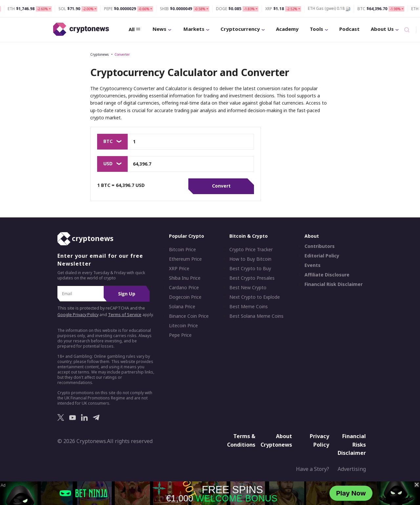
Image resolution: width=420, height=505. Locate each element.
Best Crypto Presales (252, 278)
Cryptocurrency (243, 29)
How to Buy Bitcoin (250, 259)
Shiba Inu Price (185, 278)
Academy (287, 29)
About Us (385, 29)
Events (313, 265)
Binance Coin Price (189, 316)
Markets (196, 29)
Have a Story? (313, 469)
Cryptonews (99, 54)
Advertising (352, 469)
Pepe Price (180, 335)
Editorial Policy (322, 256)
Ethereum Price (185, 259)
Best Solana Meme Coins (256, 316)
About (312, 236)
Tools (319, 29)
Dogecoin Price (185, 297)
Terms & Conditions (241, 440)
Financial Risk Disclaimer (334, 284)
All (134, 29)
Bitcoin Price (182, 250)
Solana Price (182, 307)
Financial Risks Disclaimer (352, 444)
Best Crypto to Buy (250, 269)
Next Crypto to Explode (255, 297)
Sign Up (127, 294)
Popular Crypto (187, 236)
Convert (221, 186)
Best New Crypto (248, 288)
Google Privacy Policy (78, 315)
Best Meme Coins (249, 307)
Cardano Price (184, 288)
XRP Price (179, 269)
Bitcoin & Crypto (249, 236)
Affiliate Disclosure (327, 275)
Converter (122, 54)
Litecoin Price (183, 326)
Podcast (349, 29)
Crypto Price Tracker (251, 250)
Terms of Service (125, 315)
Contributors (320, 246)
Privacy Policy (319, 440)
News (162, 29)
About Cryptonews (276, 440)
